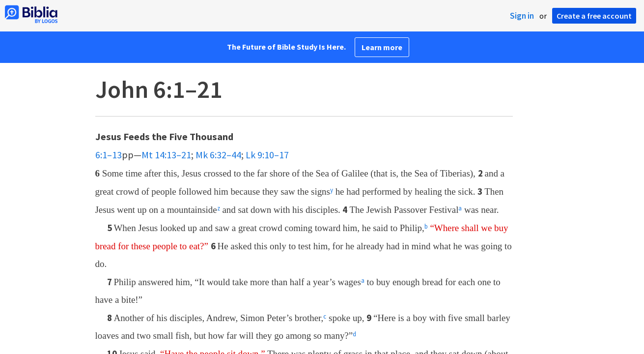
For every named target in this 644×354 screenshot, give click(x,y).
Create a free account (594, 16)
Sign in (522, 16)
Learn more (382, 47)
